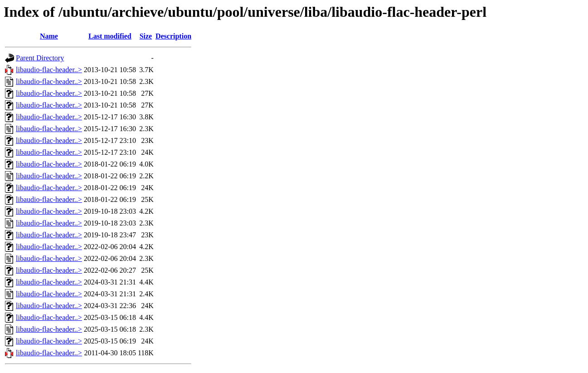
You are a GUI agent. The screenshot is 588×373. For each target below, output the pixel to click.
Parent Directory (40, 58)
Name (49, 36)
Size (146, 36)
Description (173, 36)
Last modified (110, 36)
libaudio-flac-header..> (49, 70)
